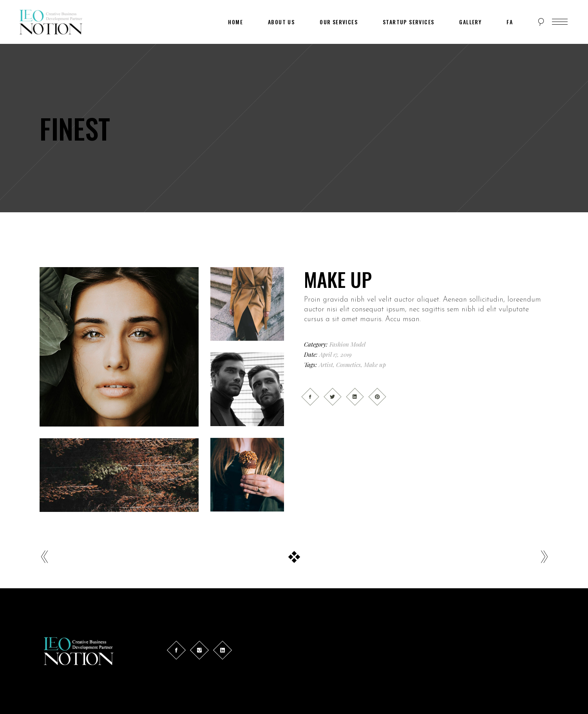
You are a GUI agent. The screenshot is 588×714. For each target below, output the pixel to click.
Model (358, 344)
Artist (326, 365)
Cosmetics (348, 365)
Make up (375, 365)
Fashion (339, 344)
